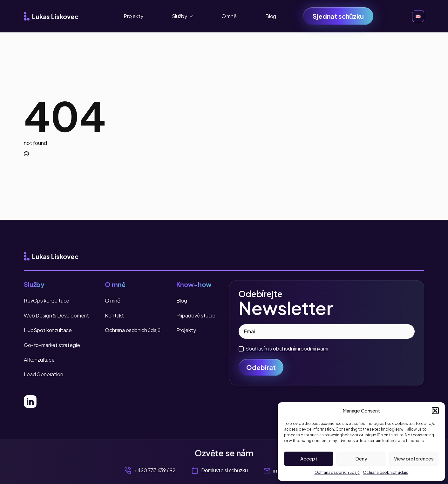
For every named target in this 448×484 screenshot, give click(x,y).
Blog (271, 16)
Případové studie (196, 315)
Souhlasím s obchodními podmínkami (287, 348)
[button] (435, 411)
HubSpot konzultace (48, 330)
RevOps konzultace (47, 300)
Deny (361, 458)
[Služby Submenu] (193, 16)
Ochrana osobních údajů (337, 472)
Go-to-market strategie (52, 345)
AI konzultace (39, 360)
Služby (180, 16)
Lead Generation (44, 374)
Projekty (133, 16)
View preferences (414, 458)
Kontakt (114, 315)
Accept (309, 458)
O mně (229, 16)
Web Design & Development (56, 315)
